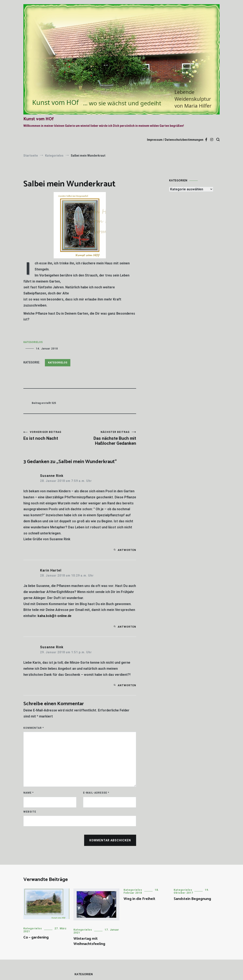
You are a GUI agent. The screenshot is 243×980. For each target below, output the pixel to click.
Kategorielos (33, 342)
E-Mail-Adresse (96, 793)
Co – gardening (36, 937)
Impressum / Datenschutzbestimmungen (175, 140)
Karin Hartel (51, 570)
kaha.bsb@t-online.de (54, 616)
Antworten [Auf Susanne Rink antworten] (127, 550)
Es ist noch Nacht (52, 436)
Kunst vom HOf (39, 119)
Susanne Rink (52, 476)
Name (28, 793)
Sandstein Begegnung (192, 899)
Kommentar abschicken (110, 840)
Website (30, 812)
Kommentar (34, 728)
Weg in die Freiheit (139, 899)
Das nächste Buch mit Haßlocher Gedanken (108, 438)
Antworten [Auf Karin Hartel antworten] (127, 627)
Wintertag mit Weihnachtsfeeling (89, 941)
